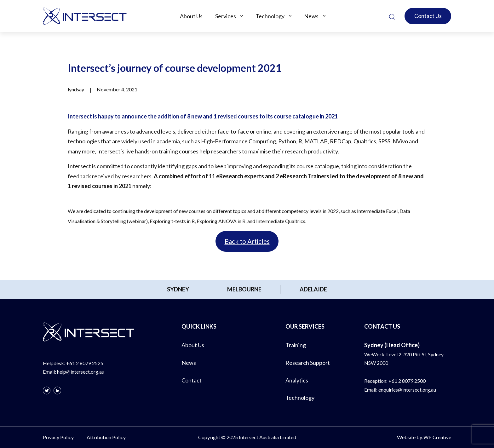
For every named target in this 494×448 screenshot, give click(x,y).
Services (226, 16)
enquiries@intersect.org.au (407, 390)
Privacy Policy (58, 437)
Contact (192, 380)
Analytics (297, 380)
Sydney (178, 289)
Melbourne (244, 289)
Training (296, 345)
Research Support (308, 363)
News (311, 16)
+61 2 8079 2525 (85, 363)
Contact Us (428, 16)
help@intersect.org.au (81, 372)
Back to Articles (247, 241)
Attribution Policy (106, 437)
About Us (191, 16)
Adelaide (313, 289)
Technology (270, 16)
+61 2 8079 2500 (407, 381)
